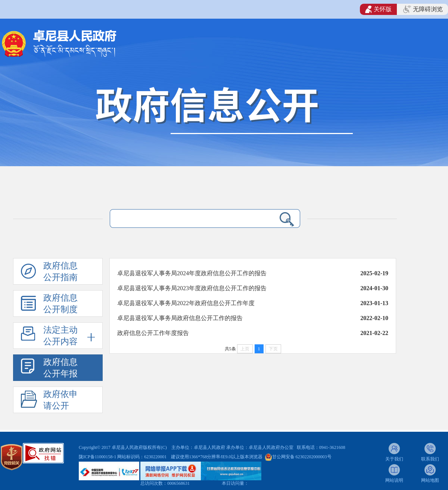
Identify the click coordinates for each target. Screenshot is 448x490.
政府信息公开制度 (60, 304)
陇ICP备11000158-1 (98, 457)
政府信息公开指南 (60, 272)
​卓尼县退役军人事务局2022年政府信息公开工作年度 (186, 303)
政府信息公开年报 (60, 368)
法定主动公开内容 (60, 336)
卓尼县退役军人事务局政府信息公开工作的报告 (180, 318)
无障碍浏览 (423, 9)
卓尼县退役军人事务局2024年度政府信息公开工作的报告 (192, 273)
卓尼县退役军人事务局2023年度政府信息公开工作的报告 (192, 288)
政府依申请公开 (60, 400)
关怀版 (378, 9)
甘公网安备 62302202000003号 (302, 457)
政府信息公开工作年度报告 (153, 333)
